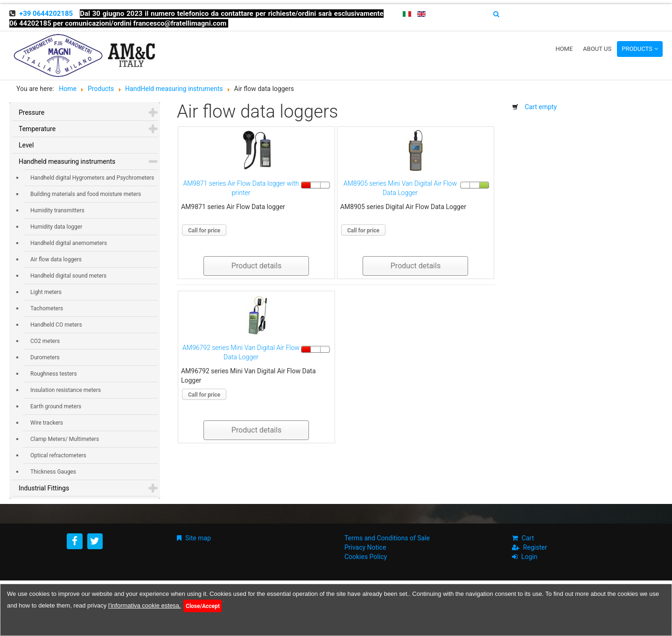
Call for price (204, 231)
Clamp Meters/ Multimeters (65, 439)
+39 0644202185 (46, 14)
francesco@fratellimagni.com (180, 23)
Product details (256, 266)
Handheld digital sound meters (68, 276)
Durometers (45, 357)
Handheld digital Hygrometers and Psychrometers (92, 178)
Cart (528, 538)
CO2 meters (45, 341)
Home (564, 49)
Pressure (31, 112)
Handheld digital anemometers (69, 243)
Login (529, 557)
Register (535, 547)
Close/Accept (203, 606)
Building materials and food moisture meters (86, 194)
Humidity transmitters (57, 210)
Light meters (46, 292)
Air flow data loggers (56, 259)
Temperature (37, 129)
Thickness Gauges (53, 472)
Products (637, 49)
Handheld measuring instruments (67, 161)
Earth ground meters (56, 406)
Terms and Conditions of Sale (387, 538)
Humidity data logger (56, 227)
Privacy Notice (365, 547)
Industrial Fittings (44, 488)
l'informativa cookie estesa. (145, 605)
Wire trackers (47, 423)
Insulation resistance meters (66, 390)
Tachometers (47, 308)
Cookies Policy (366, 557)
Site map (198, 538)
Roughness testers (54, 374)
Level (26, 145)
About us (597, 49)
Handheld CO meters (56, 325)
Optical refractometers (58, 455)
